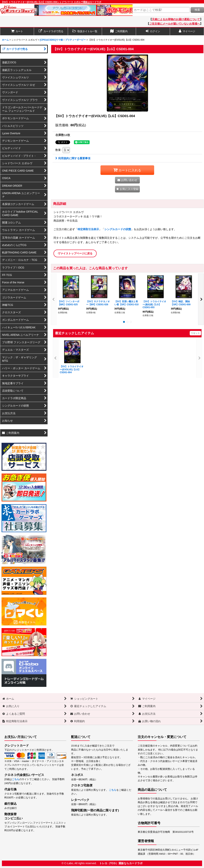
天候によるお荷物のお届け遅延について (176, 19)
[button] (85, 31)
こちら (16, 779)
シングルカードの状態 (118, 229)
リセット (195, 333)
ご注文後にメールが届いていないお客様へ (175, 24)
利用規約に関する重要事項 (73, 158)
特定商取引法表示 (88, 229)
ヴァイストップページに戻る (75, 253)
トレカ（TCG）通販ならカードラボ (121, 863)
